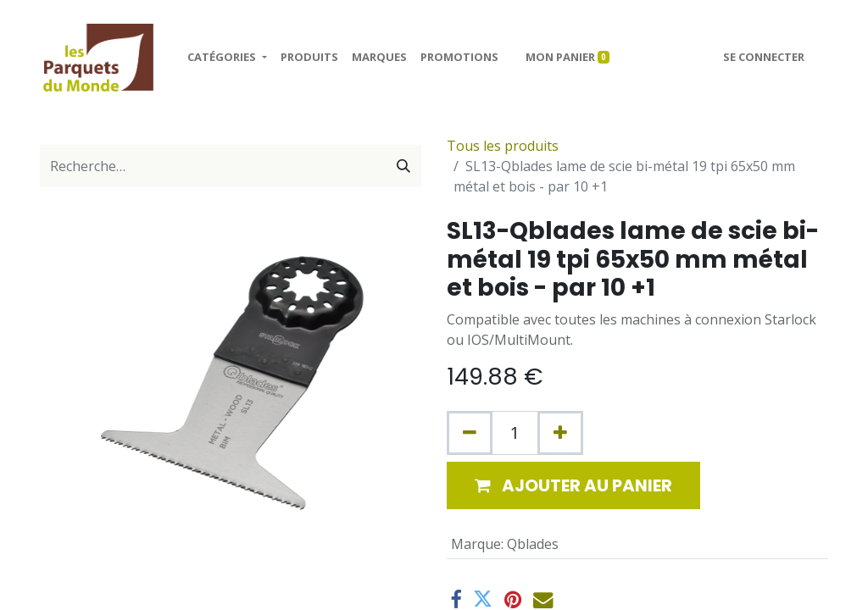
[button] (573, 485)
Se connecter (764, 57)
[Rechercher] (403, 166)
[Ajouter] (560, 433)
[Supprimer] (470, 433)
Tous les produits (503, 146)
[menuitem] (309, 58)
